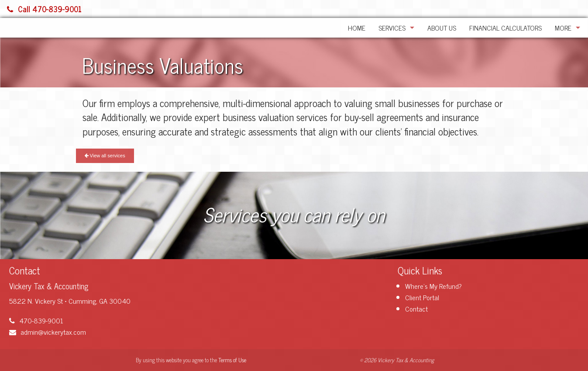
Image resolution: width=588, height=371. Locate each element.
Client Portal (422, 297)
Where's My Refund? (433, 286)
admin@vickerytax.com (48, 332)
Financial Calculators (505, 28)
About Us (442, 28)
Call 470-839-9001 (44, 9)
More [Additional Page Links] (563, 28)
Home (357, 28)
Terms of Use (232, 360)
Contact (416, 309)
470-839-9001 (36, 320)
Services (392, 28)
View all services (105, 156)
